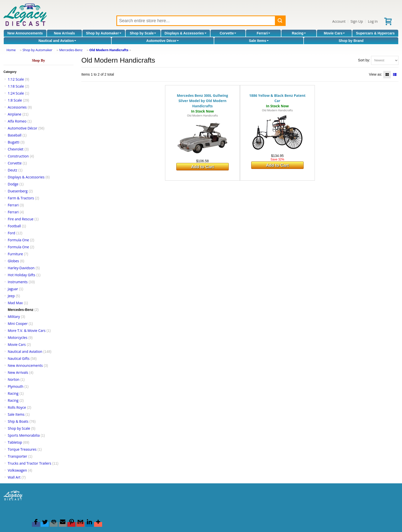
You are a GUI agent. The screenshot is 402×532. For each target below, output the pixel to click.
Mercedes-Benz (71, 50)
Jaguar (13, 289)
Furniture (15, 254)
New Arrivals (64, 33)
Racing (299, 33)
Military (14, 317)
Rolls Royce (17, 407)
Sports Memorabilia (24, 435)
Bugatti (14, 142)
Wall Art (14, 477)
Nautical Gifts (19, 358)
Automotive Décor (163, 41)
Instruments (18, 282)
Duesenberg (18, 191)
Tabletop (15, 442)
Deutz (12, 170)
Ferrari (263, 33)
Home (11, 50)
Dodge (13, 184)
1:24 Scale (16, 93)
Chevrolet (16, 149)
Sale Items (259, 41)
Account (339, 21)
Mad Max (15, 303)
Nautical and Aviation (57, 41)
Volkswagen (17, 470)
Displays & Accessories (185, 33)
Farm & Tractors (21, 198)
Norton (14, 379)
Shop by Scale (143, 33)
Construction (18, 156)
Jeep (11, 296)
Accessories (17, 107)
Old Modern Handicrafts (109, 50)
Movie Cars (334, 33)
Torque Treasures (22, 449)
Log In (373, 21)
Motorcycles (18, 337)
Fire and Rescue (21, 219)
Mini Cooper (18, 324)
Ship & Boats (18, 421)
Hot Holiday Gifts (21, 275)
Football (14, 226)
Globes (13, 261)
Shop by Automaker (104, 33)
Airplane (14, 114)
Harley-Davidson (21, 268)
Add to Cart (202, 167)
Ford (11, 233)
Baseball (15, 135)
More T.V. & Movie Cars (27, 331)
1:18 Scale (16, 86)
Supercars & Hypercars (375, 33)
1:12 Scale (16, 79)
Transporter (17, 456)
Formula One (18, 240)
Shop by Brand (351, 41)
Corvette (228, 33)
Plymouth (16, 386)
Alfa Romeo (17, 121)
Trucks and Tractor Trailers (29, 463)
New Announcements (25, 33)
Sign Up (357, 21)
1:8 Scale (15, 100)
